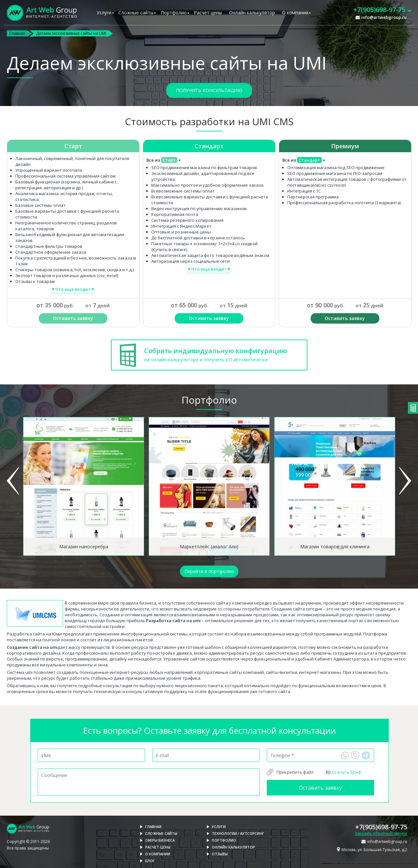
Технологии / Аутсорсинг (238, 833)
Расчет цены (208, 13)
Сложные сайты (136, 13)
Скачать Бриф (343, 772)
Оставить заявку (73, 318)
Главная (17, 33)
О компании (295, 13)
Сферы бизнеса (160, 840)
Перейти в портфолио (209, 571)
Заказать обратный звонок (381, 833)
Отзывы (220, 854)
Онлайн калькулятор (252, 13)
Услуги (104, 13)
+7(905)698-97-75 (381, 827)
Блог (150, 861)
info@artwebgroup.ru (384, 17)
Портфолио (174, 13)
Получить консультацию (209, 90)
